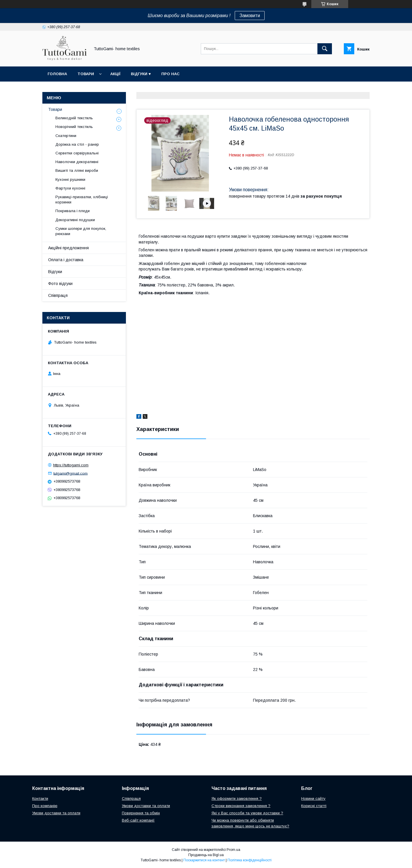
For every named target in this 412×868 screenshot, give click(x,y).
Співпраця (58, 295)
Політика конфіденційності (250, 860)
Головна (57, 74)
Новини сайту (313, 798)
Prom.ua (233, 850)
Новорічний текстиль (74, 127)
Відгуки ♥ (141, 74)
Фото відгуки (60, 284)
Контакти (40, 798)
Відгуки (55, 272)
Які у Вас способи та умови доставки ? (247, 813)
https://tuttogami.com (71, 465)
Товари (86, 74)
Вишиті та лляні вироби (77, 170)
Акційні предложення (68, 248)
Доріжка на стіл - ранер (77, 144)
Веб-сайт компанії (138, 820)
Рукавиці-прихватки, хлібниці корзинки (82, 200)
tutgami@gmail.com (71, 473)
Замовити (250, 16)
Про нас (170, 74)
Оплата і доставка (66, 260)
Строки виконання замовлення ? (241, 806)
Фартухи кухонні (70, 188)
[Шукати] (325, 49)
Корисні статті (314, 806)
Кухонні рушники (70, 179)
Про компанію (45, 806)
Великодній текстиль (74, 118)
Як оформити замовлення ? (237, 798)
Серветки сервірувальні (77, 153)
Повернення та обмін (141, 813)
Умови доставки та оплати (56, 813)
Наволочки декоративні (77, 162)
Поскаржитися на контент (204, 860)
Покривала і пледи (73, 211)
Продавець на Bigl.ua (206, 855)
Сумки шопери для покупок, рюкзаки (81, 231)
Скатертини (66, 136)
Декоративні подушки (75, 220)
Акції (115, 74)
